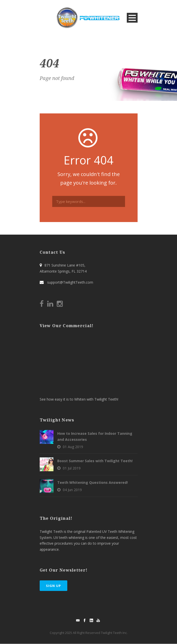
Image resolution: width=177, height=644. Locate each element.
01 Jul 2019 (72, 468)
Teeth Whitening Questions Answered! (93, 482)
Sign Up (53, 586)
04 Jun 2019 (72, 490)
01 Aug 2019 (73, 447)
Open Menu (132, 18)
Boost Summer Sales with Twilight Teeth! (95, 461)
